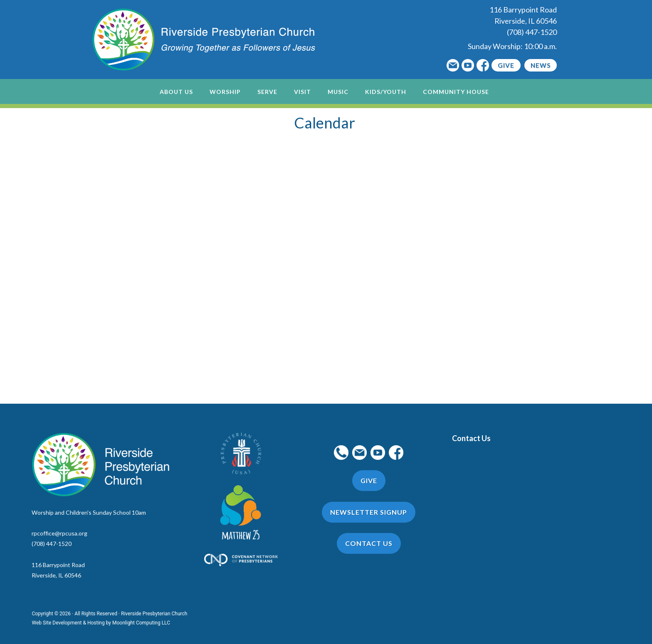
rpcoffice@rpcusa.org (59, 533)
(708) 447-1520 (532, 32)
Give (506, 65)
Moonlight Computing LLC (141, 623)
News (541, 65)
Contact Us (471, 438)
